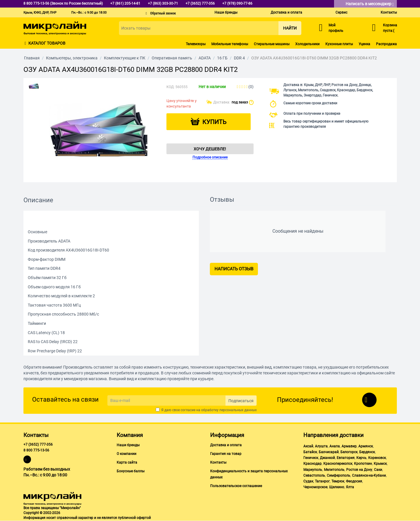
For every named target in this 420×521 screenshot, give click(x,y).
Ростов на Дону (359, 470)
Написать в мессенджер (370, 4)
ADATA (205, 58)
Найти (290, 28)
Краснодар (312, 464)
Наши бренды (226, 12)
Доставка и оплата (286, 12)
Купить (214, 122)
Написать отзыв (234, 269)
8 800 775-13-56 (36, 450)
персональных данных (238, 410)
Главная (32, 58)
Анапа (335, 446)
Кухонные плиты (339, 44)
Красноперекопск (338, 464)
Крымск (380, 464)
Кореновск (377, 458)
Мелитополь (334, 470)
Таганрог (322, 481)
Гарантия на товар (226, 454)
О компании (126, 454)
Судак (308, 481)
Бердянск (367, 452)
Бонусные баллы (131, 471)
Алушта (321, 446)
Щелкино (337, 487)
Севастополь (314, 476)
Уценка (364, 44)
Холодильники (307, 44)
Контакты (389, 12)
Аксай (308, 446)
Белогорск (349, 452)
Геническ (311, 458)
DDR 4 (239, 58)
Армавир (349, 446)
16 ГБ (222, 58)
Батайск (310, 452)
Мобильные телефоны (230, 44)
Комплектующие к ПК (125, 58)
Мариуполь (313, 470)
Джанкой (327, 458)
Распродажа (386, 44)
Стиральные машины (272, 44)
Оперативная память (172, 58)
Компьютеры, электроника (72, 58)
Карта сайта (127, 462)
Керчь (361, 458)
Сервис (341, 12)
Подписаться (241, 401)
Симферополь (339, 476)
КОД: (170, 87)
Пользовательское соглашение (236, 486)
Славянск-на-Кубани (369, 476)
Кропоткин (363, 464)
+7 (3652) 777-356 (38, 445)
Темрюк (338, 481)
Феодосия (354, 481)
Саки (378, 470)
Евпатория (346, 458)
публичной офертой (134, 518)
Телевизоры (196, 44)
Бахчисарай (329, 452)
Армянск (366, 446)
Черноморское (315, 487)
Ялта (350, 487)
